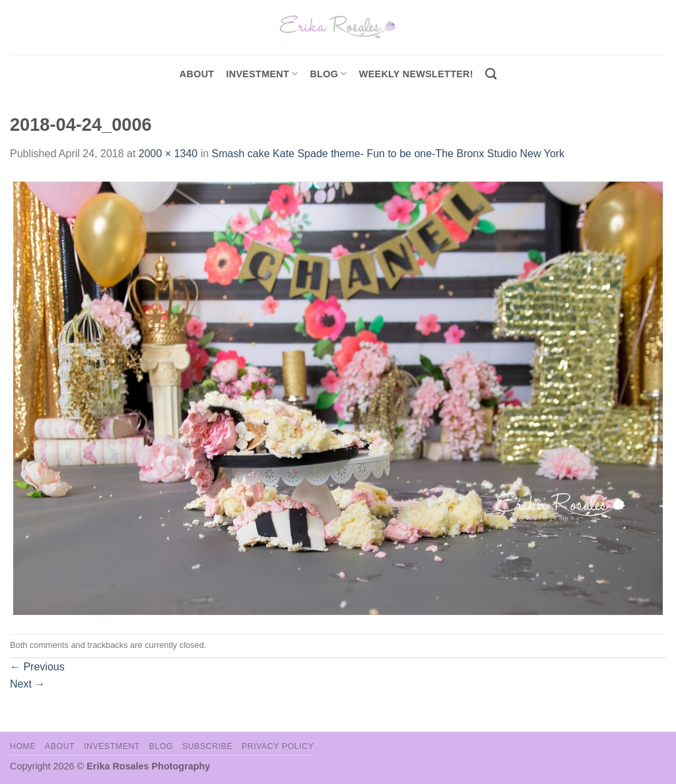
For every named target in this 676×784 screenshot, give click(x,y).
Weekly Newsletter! (416, 74)
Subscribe (207, 746)
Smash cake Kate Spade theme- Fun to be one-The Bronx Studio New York (389, 154)
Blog (329, 74)
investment (262, 74)
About (197, 74)
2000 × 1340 (168, 154)
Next (27, 684)
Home (23, 746)
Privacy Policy (278, 746)
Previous (37, 667)
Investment (112, 746)
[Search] (491, 74)
